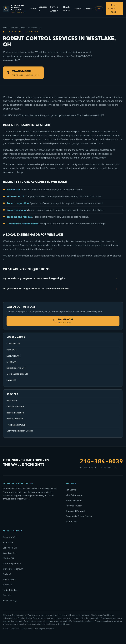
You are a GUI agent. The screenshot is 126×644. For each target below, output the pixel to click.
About (78, 9)
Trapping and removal (20, 217)
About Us (8, 585)
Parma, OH (11, 350)
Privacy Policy (10, 601)
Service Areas (18, 28)
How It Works (67, 9)
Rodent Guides (10, 590)
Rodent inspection (18, 203)
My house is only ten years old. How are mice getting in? (34, 278)
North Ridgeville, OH (16, 368)
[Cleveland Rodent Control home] (15, 9)
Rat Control (12, 401)
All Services (71, 522)
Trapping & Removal (16, 425)
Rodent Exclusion (15, 419)
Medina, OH (12, 362)
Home (33, 9)
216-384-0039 (112, 9)
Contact (88, 9)
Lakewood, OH (13, 356)
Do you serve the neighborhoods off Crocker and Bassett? (36, 289)
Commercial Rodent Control (20, 431)
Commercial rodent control (23, 224)
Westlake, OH (10, 553)
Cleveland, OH (13, 344)
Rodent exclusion (17, 210)
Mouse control (15, 196)
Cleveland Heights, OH (17, 374)
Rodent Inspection (15, 413)
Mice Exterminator (15, 407)
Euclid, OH (11, 380)
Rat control (13, 190)
